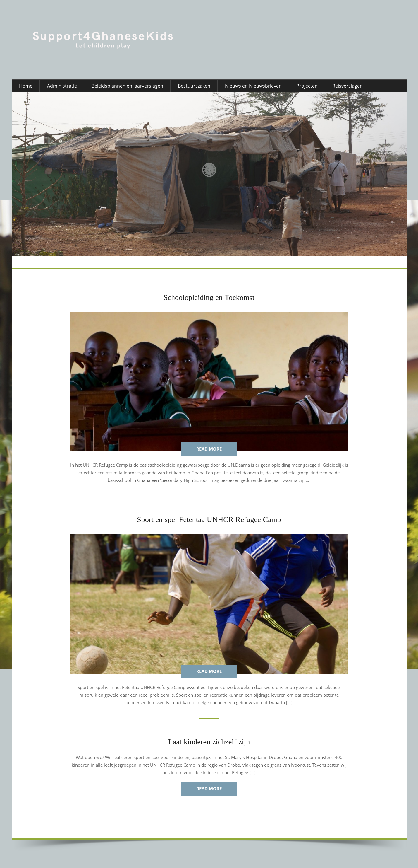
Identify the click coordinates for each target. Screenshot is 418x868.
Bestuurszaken (194, 86)
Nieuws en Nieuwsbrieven (253, 86)
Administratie (62, 86)
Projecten (307, 86)
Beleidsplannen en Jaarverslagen (127, 86)
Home (26, 86)
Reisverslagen (348, 86)
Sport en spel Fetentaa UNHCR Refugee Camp (209, 520)
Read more (209, 449)
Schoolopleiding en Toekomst (209, 297)
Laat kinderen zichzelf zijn (209, 742)
